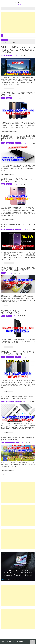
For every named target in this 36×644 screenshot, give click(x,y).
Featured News (10, 143)
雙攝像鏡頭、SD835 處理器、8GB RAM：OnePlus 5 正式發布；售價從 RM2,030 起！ (18, 312)
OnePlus (11, 347)
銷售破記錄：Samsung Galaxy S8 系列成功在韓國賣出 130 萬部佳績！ (17, 51)
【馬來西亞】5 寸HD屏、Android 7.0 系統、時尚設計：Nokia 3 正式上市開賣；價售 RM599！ (17, 353)
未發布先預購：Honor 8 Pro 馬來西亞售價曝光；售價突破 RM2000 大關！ (18, 94)
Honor (11, 131)
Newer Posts (3, 479)
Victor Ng (15, 55)
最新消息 (9, 55)
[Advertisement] (18, 22)
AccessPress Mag (19, 642)
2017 (7, 42)
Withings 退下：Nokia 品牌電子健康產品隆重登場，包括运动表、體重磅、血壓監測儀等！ (18, 397)
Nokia (6, 306)
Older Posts (3, 475)
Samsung (11, 88)
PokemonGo (11, 470)
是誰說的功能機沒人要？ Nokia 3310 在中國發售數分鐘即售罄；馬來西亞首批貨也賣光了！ (18, 269)
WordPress (8, 642)
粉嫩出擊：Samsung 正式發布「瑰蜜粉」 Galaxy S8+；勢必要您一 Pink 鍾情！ (16, 180)
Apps (2, 443)
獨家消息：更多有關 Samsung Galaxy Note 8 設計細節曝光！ (18, 225)
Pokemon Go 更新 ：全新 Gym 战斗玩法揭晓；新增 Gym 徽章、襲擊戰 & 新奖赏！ (17, 438)
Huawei (15, 131)
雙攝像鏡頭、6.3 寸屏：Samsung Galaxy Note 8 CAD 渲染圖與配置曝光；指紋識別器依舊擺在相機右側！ (18, 138)
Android (3, 55)
